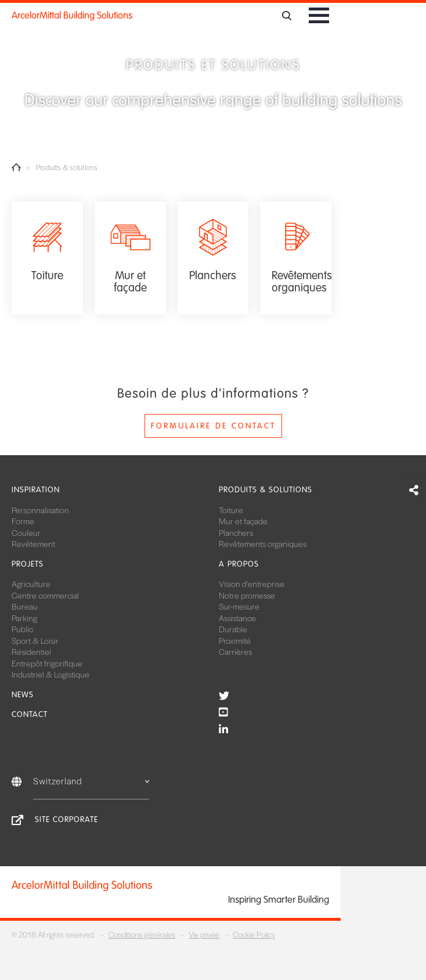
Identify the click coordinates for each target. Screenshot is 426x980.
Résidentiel (31, 651)
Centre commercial (45, 595)
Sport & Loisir (35, 640)
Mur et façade (243, 521)
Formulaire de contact (213, 426)
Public (22, 629)
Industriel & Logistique (50, 674)
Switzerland (91, 781)
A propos (239, 564)
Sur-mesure (239, 606)
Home (16, 167)
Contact (30, 714)
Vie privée (204, 934)
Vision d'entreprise (252, 583)
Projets (28, 564)
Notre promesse (247, 595)
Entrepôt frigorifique (47, 663)
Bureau (25, 606)
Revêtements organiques (263, 543)
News (23, 695)
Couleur (26, 532)
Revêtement (33, 543)
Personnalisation (40, 510)
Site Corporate (66, 819)
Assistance (237, 618)
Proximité (235, 640)
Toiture (231, 510)
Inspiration (36, 490)
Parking (24, 618)
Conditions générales (142, 934)
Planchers (236, 532)
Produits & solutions (266, 490)
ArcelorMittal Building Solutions (72, 15)
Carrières (235, 651)
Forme (23, 521)
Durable (233, 629)
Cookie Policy (254, 934)
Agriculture (31, 583)
